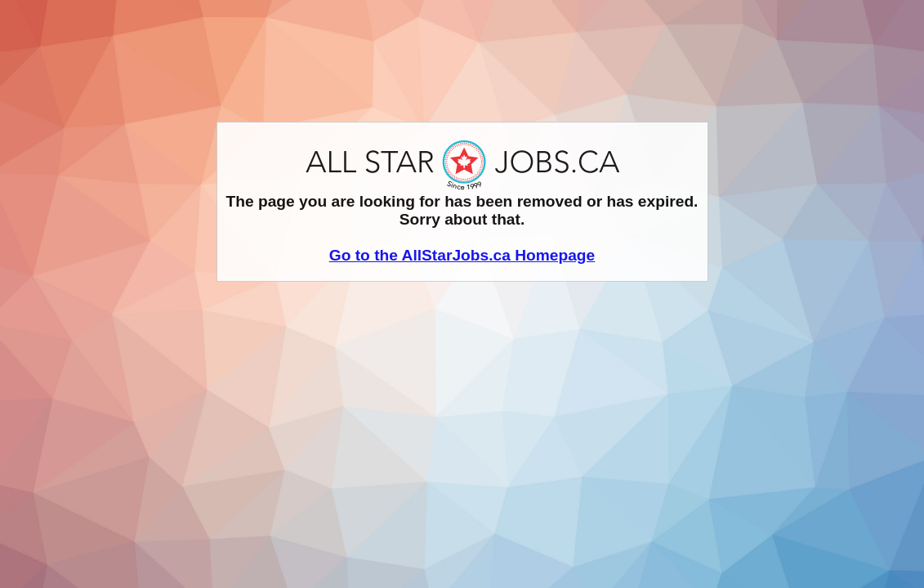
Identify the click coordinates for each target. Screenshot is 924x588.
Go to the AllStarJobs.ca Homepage (462, 255)
